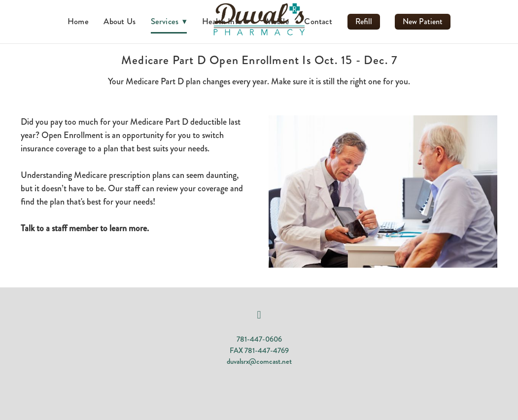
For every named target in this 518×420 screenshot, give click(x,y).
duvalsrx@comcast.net (259, 361)
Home (78, 21)
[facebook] (259, 315)
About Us (120, 21)
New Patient (423, 21)
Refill (364, 21)
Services (169, 21)
